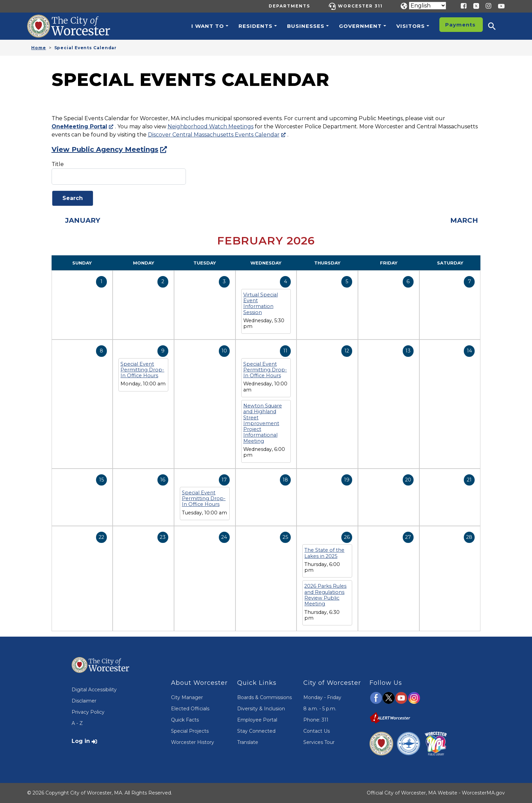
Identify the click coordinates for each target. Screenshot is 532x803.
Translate (248, 742)
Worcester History (193, 742)
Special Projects (190, 731)
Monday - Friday (322, 697)
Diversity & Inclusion (261, 709)
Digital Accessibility (94, 690)
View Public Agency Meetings (105, 149)
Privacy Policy (88, 712)
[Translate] (427, 6)
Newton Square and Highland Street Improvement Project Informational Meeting (263, 423)
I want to (208, 26)
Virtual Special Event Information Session (261, 304)
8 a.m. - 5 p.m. (320, 709)
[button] (496, 26)
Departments (289, 6)
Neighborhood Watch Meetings (211, 126)
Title (58, 164)
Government (360, 26)
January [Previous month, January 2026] (83, 220)
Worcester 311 (360, 6)
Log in (81, 741)
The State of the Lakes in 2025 (324, 553)
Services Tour (319, 742)
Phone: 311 (316, 720)
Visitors (411, 26)
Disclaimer (84, 701)
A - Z (77, 723)
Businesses (306, 26)
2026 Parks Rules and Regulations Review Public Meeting (325, 595)
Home (39, 48)
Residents (255, 26)
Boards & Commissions (264, 697)
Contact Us (317, 731)
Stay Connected (256, 731)
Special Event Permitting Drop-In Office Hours (142, 370)
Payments (460, 25)
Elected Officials (190, 709)
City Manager (187, 697)
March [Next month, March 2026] (464, 220)
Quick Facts (185, 720)
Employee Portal (257, 720)
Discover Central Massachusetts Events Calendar (214, 135)
